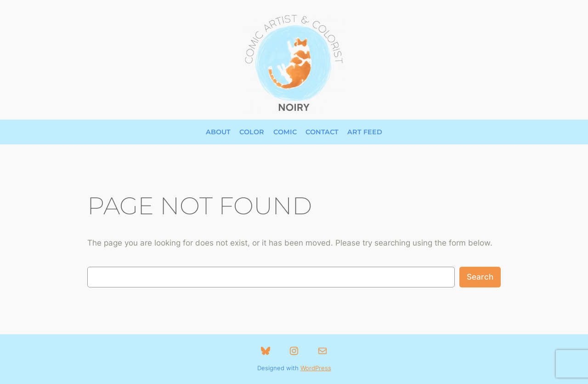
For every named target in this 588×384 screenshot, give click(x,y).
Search (480, 277)
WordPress (316, 368)
